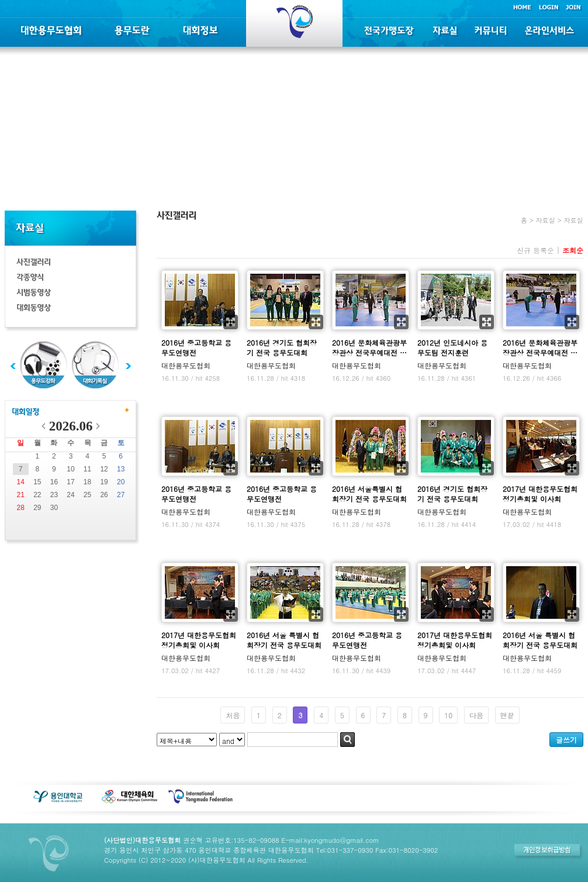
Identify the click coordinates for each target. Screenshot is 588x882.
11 (87, 469)
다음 (476, 715)
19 (104, 482)
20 (121, 482)
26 (104, 495)
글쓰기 (566, 740)
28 (21, 508)
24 (70, 495)
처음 (233, 715)
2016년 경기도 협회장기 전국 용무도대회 (282, 347)
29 (37, 508)
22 (37, 495)
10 (70, 469)
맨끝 (507, 715)
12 (104, 469)
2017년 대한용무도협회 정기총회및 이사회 (540, 494)
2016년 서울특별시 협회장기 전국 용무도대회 (369, 494)
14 (21, 482)
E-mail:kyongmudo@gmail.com (330, 840)
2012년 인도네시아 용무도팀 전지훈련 (452, 347)
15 (37, 482)
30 (54, 508)
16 (54, 482)
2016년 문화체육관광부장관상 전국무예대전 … (369, 347)
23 (54, 495)
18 (87, 482)
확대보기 (231, 322)
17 (70, 482)
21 (21, 495)
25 (87, 495)
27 (121, 495)
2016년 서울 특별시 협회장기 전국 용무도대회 (284, 640)
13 (121, 469)
